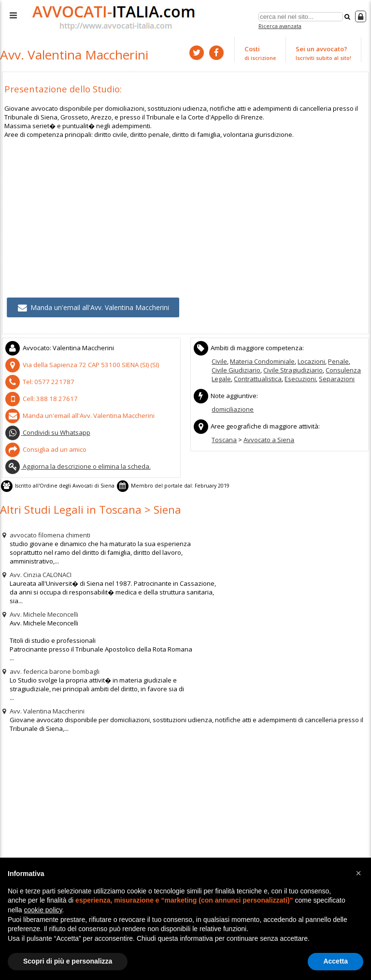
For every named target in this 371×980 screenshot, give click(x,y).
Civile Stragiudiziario (293, 369)
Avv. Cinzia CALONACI (36, 572)
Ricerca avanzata (280, 26)
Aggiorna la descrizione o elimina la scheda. (78, 464)
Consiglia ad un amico (45, 447)
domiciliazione (233, 408)
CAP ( (80, 364)
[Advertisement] (186, 206)
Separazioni (337, 378)
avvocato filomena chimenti (45, 533)
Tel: (37, 380)
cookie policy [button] (43, 910)
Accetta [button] (335, 961)
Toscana (224, 438)
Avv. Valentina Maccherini (42, 709)
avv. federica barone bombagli (50, 669)
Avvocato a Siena (269, 438)
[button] (358, 873)
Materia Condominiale (262, 360)
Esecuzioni (300, 378)
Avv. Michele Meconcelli (39, 612)
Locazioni (311, 360)
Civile (219, 360)
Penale (338, 360)
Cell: (39, 397)
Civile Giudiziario (236, 369)
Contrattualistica (258, 378)
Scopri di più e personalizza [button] (68, 961)
